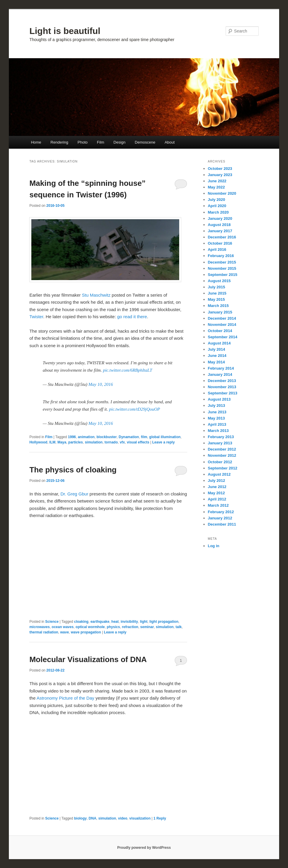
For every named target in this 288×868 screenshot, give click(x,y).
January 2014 (220, 374)
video (123, 818)
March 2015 (218, 306)
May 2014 (216, 362)
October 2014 (220, 331)
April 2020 (217, 206)
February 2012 (221, 512)
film (144, 437)
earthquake (100, 622)
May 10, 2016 (101, 384)
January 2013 (220, 443)
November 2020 (222, 193)
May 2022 (216, 187)
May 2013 (216, 418)
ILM (52, 442)
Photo (82, 142)
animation (86, 437)
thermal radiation (44, 632)
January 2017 (220, 231)
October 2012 (220, 462)
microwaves (39, 627)
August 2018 (219, 225)
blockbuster (107, 437)
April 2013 (217, 424)
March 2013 (218, 431)
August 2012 (219, 474)
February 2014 (221, 368)
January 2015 (220, 312)
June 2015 (217, 293)
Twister (36, 317)
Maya (62, 442)
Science (52, 622)
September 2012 (223, 468)
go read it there (132, 317)
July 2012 (217, 481)
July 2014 (217, 349)
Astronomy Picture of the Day (65, 698)
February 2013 (221, 437)
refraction (130, 627)
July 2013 (217, 405)
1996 (72, 437)
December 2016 (222, 237)
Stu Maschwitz (96, 295)
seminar (147, 627)
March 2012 (218, 505)
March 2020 (218, 212)
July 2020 (217, 200)
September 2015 (223, 275)
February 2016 (221, 256)
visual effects (138, 442)
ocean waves (63, 627)
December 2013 (222, 381)
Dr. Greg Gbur (75, 494)
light (144, 622)
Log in (214, 546)
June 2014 (217, 356)
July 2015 (217, 287)
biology (81, 818)
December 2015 (222, 262)
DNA (93, 818)
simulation (94, 442)
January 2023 (220, 175)
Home (36, 142)
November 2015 (222, 268)
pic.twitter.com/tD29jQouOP (135, 409)
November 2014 (222, 325)
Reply (160, 818)
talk (179, 627)
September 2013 (223, 393)
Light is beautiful (65, 31)
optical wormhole (90, 627)
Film (101, 142)
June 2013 (217, 412)
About (170, 142)
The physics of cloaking (73, 470)
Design (119, 142)
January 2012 (220, 518)
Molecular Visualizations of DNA (88, 659)
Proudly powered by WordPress (144, 848)
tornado (111, 442)
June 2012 (217, 487)
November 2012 (222, 455)
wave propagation (86, 632)
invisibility (129, 622)
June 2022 (217, 181)
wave (64, 632)
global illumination (165, 437)
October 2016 (220, 243)
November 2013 (222, 387)
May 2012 (216, 493)
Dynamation (129, 437)
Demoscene (145, 142)
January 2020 (220, 218)
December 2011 (222, 524)
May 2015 (216, 299)
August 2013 (219, 399)
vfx (122, 442)
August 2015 (219, 281)
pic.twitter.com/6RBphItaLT (127, 370)
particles (76, 442)
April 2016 (217, 249)
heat (115, 622)
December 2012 (222, 449)
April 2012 (217, 499)
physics (113, 627)
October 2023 (220, 169)
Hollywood (38, 442)
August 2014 (219, 343)
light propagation (164, 622)
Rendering (59, 142)
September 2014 (223, 337)
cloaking (81, 622)
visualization (140, 818)
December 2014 (222, 318)
